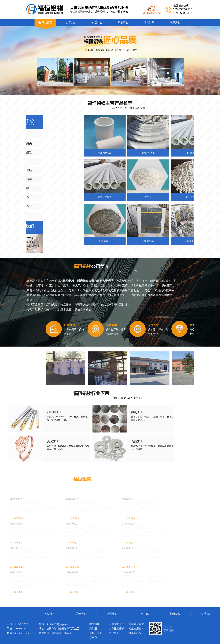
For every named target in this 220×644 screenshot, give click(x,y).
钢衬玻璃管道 (42, 605)
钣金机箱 (54, 605)
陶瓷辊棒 (65, 605)
